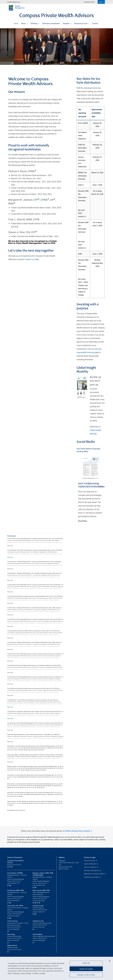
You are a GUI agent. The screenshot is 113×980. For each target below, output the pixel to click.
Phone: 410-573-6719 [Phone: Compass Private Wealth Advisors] (14, 865)
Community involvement (51, 23)
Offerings (35, 23)
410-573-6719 (42, 883)
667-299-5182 (40, 927)
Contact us (29, 259)
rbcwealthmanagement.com (14, 2)
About (25, 23)
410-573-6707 (42, 899)
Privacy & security (90, 861)
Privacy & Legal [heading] (90, 857)
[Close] (110, 961)
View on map (63, 869)
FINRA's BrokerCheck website (78, 831)
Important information (89, 2)
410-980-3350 (15, 929)
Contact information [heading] (15, 857)
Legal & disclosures (90, 864)
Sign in (101, 2)
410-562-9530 (40, 901)
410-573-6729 (42, 938)
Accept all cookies (86, 968)
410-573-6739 (42, 910)
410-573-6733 (17, 950)
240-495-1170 (15, 883)
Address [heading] (62, 857)
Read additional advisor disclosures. (16, 810)
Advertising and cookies (92, 879)
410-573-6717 (17, 881)
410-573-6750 (17, 938)
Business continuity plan (92, 871)
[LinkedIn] (10, 885)
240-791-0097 (15, 916)
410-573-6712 (17, 899)
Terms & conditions (90, 867)
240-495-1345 (40, 885)
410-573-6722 (17, 914)
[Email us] (8, 867)
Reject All (86, 963)
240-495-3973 (15, 901)
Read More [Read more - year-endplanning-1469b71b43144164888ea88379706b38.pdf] (83, 521)
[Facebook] (10, 867)
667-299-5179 (40, 912)
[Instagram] (12, 867)
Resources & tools (82, 23)
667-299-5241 (15, 941)
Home (16, 23)
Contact (95, 23)
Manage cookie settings (86, 975)
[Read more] (10, 546)
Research (67, 23)
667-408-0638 (40, 941)
